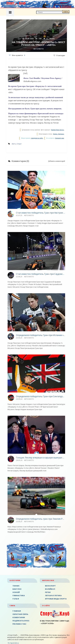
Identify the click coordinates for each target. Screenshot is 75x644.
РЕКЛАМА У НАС (19, 624)
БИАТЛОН (17, 589)
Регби (48, 592)
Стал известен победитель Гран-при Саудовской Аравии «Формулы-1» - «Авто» (41, 274)
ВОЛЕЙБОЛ (50, 589)
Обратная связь (20, 614)
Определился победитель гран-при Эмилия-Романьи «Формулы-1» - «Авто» (41, 519)
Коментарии (19, 617)
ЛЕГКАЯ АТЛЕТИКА (53, 595)
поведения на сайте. (37, 138)
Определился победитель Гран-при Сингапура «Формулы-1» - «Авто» (41, 396)
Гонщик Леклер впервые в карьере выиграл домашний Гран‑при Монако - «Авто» (41, 458)
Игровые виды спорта (56, 599)
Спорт (19, 144)
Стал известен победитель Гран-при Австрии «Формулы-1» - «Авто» (41, 213)
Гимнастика (19, 595)
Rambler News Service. (58, 130)
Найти (66, 12)
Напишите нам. (60, 138)
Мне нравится (17, 55)
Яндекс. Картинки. (59, 134)
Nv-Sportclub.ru (13, 643)
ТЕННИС (16, 586)
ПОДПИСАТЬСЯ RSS (21, 621)
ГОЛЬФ (16, 599)
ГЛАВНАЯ (17, 611)
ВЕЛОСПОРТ (50, 586)
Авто (14, 144)
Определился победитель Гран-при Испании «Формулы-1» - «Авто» (41, 335)
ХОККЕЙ (16, 592)
